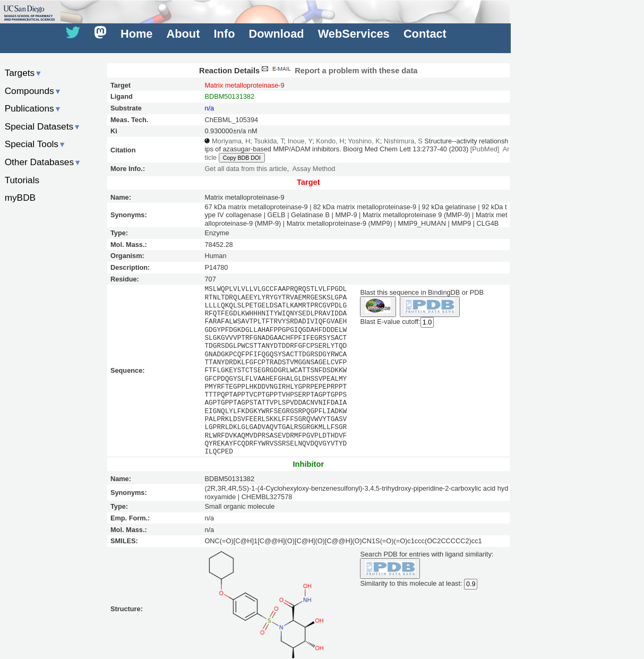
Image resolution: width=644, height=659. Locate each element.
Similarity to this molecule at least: (411, 583)
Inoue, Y (300, 141)
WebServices (354, 34)
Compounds (33, 91)
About (183, 34)
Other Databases (43, 162)
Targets (24, 73)
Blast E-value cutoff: (390, 322)
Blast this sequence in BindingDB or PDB (422, 292)
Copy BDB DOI (242, 158)
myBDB (20, 198)
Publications (33, 108)
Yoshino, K (364, 141)
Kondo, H (330, 141)
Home (136, 34)
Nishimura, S (403, 141)
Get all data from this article (246, 169)
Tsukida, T (269, 141)
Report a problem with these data (338, 71)
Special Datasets (43, 126)
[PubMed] (485, 149)
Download (277, 34)
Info (225, 34)
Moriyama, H (231, 141)
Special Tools (36, 144)
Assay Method (314, 169)
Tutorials (22, 180)
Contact (425, 34)
